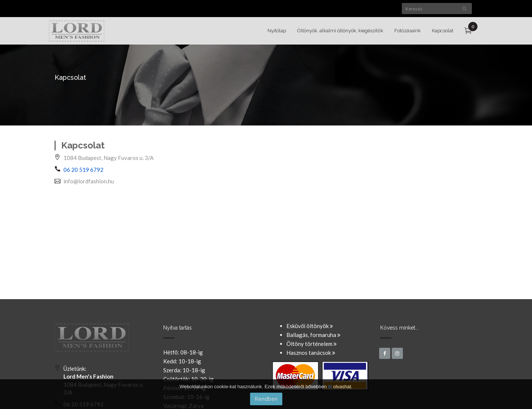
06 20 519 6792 (83, 170)
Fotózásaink (408, 31)
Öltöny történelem (312, 344)
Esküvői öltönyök (310, 326)
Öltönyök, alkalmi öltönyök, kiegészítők (340, 31)
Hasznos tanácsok (311, 353)
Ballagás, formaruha (313, 335)
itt (330, 387)
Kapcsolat (443, 31)
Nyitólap (277, 31)
